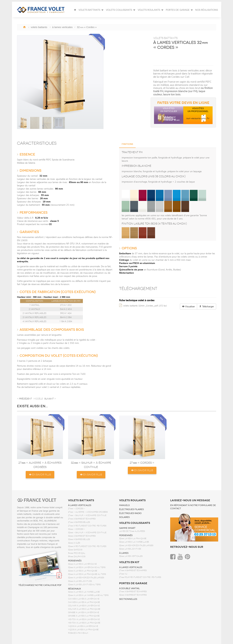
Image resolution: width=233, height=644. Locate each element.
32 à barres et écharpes (82, 536)
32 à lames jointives (80, 581)
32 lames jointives (130, 549)
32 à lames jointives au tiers (84, 585)
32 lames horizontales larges (136, 546)
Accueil (24, 27)
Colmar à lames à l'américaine (84, 606)
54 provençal (77, 553)
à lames (124, 553)
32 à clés (74, 543)
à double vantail (129, 588)
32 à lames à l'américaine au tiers (87, 567)
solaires (124, 517)
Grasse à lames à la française (84, 616)
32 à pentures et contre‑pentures (87, 546)
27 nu (123, 574)
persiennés (75, 561)
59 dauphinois (77, 557)
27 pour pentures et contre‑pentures (140, 577)
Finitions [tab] (127, 144)
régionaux (75, 589)
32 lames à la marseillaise (134, 542)
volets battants (81, 500)
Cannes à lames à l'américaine (84, 599)
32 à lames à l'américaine (82, 564)
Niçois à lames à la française (83, 630)
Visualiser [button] (188, 306)
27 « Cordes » (142, 463)
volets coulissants (135, 523)
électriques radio (130, 513)
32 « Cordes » (77, 529)
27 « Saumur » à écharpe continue (87, 515)
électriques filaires (131, 509)
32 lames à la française (133, 539)
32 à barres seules (79, 539)
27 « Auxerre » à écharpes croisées (88, 512)
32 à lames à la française (83, 571)
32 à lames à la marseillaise (84, 592)
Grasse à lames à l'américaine (84, 612)
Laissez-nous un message (190, 500)
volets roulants (132, 500)
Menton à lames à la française (84, 623)
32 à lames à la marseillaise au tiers (88, 595)
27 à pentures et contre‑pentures (87, 526)
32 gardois (75, 550)
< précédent (25, 399)
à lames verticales (80, 505)
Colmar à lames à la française (84, 609)
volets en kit (129, 562)
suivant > (50, 399)
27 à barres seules (79, 522)
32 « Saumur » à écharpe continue (87, 533)
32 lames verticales (131, 556)
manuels (124, 505)
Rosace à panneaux (78, 633)
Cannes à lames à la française (84, 602)
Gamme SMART (127, 528)
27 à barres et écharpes (82, 519)
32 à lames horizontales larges (86, 578)
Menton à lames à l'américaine (84, 619)
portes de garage (133, 583)
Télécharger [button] (207, 306)
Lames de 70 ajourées (132, 531)
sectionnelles (128, 599)
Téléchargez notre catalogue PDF (40, 568)
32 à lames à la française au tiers (87, 574)
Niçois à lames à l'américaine (83, 626)
